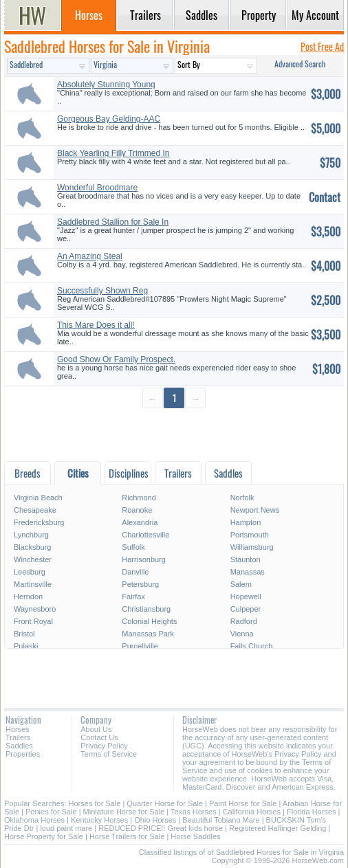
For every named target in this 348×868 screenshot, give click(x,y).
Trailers (18, 737)
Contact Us (99, 737)
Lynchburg (31, 535)
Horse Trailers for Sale (127, 836)
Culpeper (246, 609)
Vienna (242, 634)
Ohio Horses (155, 820)
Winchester (33, 559)
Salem (241, 584)
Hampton (246, 522)
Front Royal (33, 621)
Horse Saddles (195, 836)
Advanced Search (300, 64)
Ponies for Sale (51, 812)
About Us (96, 729)
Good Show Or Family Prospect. (116, 359)
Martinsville (33, 584)
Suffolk (133, 547)
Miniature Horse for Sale (124, 812)
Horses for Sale (95, 803)
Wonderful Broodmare (97, 188)
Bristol (24, 634)
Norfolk (242, 498)
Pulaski (26, 646)
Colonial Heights (149, 621)
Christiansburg (146, 609)
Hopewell (246, 597)
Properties (23, 754)
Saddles (19, 746)
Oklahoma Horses (34, 820)
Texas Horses (194, 812)
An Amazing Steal (90, 256)
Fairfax (133, 597)
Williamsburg (252, 547)
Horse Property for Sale (44, 836)
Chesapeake (35, 510)
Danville (135, 572)
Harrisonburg (144, 559)
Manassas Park (148, 634)
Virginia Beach (38, 498)
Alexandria (140, 522)
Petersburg (140, 584)
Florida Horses (312, 812)
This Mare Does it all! (96, 325)
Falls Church (252, 646)
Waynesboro (35, 609)
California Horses (252, 812)
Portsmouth (250, 535)
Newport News (255, 510)
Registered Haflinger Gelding (278, 828)
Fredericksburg (39, 522)
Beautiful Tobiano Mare (221, 820)
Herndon (28, 597)
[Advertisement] (174, 434)
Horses (18, 729)
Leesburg (30, 572)
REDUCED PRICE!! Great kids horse (161, 828)
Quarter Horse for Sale (165, 803)
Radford (244, 621)
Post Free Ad (322, 46)
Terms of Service (109, 754)
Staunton (246, 559)
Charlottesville (145, 535)
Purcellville (140, 646)
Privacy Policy (104, 746)
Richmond (139, 498)
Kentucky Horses (99, 820)
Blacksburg (32, 547)
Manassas (248, 572)
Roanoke (137, 510)
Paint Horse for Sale (243, 803)
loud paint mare (66, 828)
